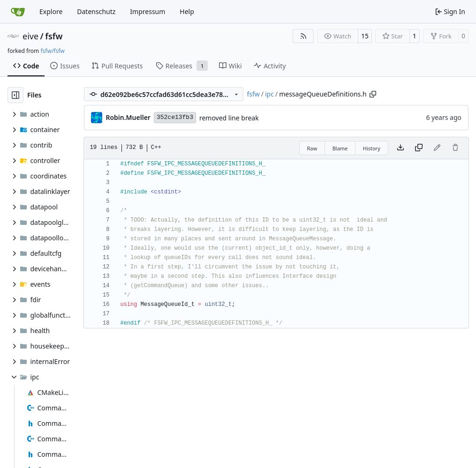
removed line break (229, 118)
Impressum (147, 11)
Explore (51, 11)
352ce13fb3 (175, 117)
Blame (340, 148)
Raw (312, 148)
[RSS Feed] (303, 36)
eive (30, 36)
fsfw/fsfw (52, 51)
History (372, 148)
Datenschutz (96, 11)
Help (187, 11)
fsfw (54, 36)
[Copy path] (373, 94)
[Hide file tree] (15, 95)
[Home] (18, 12)
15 (365, 36)
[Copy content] (419, 148)
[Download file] (400, 148)
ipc (269, 94)
